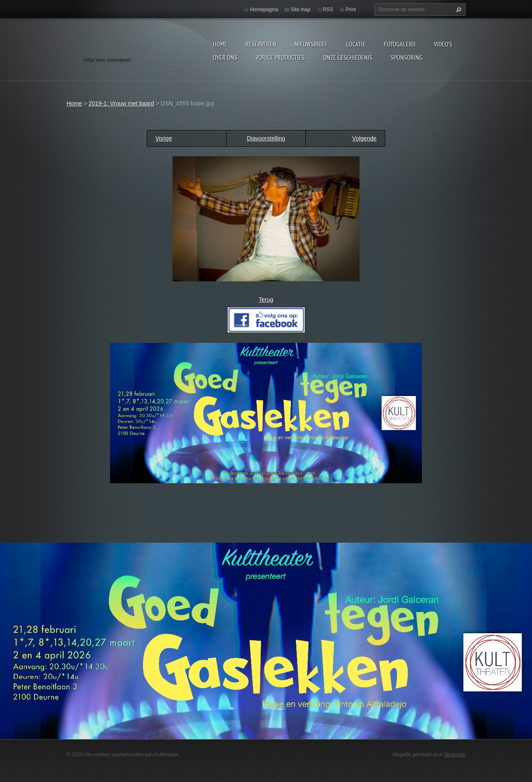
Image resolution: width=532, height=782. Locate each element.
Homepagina (264, 10)
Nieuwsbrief (311, 44)
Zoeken (458, 10)
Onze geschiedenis (348, 57)
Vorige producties (280, 57)
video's (443, 44)
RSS (328, 10)
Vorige (164, 138)
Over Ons (225, 57)
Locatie (356, 44)
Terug (266, 300)
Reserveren (261, 44)
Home (220, 44)
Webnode (455, 755)
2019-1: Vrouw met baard (121, 103)
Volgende (365, 138)
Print (351, 10)
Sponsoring (407, 57)
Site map (300, 10)
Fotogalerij (400, 44)
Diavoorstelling (266, 138)
